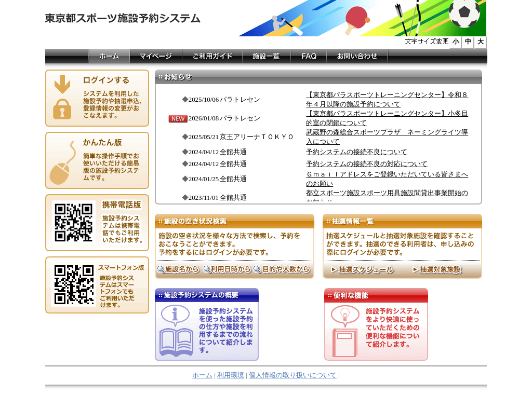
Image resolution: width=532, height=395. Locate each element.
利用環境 (231, 375)
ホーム (202, 375)
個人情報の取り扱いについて (293, 375)
